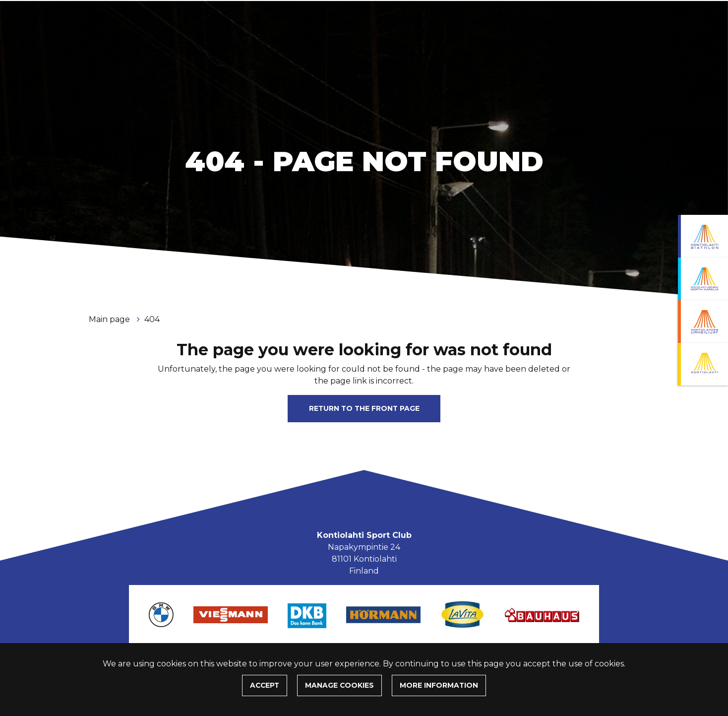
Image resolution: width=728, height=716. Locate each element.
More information (439, 685)
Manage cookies (339, 685)
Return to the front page (364, 408)
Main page (110, 319)
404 (152, 319)
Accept (265, 685)
